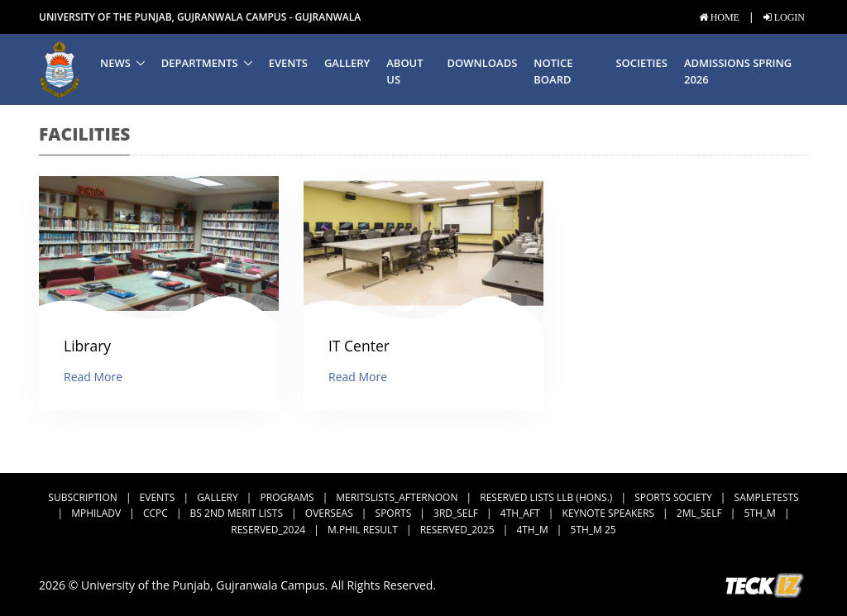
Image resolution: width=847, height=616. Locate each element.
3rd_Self (456, 513)
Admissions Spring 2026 (738, 72)
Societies (641, 63)
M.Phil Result (363, 530)
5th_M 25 (593, 530)
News (115, 63)
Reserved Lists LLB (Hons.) (546, 497)
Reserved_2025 (457, 530)
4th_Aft (520, 513)
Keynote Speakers (608, 513)
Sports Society (673, 497)
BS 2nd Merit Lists (237, 513)
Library (87, 346)
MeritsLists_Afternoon (397, 497)
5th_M (759, 513)
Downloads (483, 63)
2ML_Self (699, 513)
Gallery (347, 63)
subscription (82, 497)
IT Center (359, 346)
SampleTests (767, 497)
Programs (287, 497)
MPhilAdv (96, 513)
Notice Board (553, 72)
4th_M (532, 530)
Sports (394, 513)
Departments (200, 63)
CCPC (156, 513)
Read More (93, 377)
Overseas (329, 513)
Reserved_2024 (268, 530)
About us (404, 72)
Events (288, 63)
